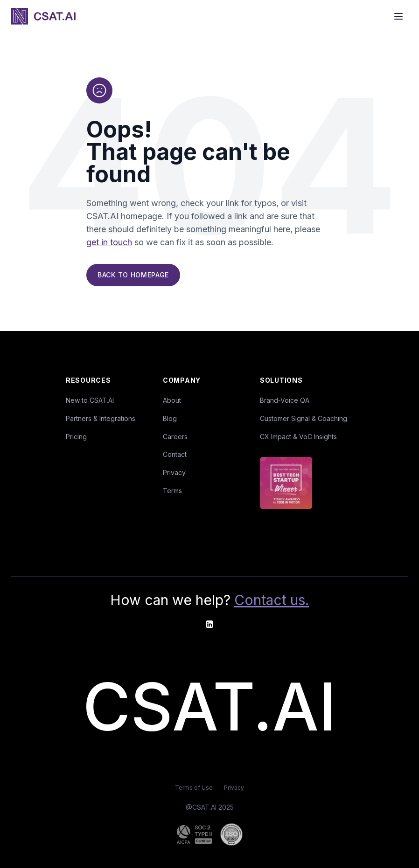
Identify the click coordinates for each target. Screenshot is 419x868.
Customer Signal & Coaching (304, 418)
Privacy (174, 472)
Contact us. (272, 600)
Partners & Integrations (101, 418)
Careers (175, 437)
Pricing (76, 437)
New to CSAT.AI (90, 400)
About (172, 400)
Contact (175, 454)
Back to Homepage (133, 276)
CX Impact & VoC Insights (298, 437)
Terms (172, 491)
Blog (170, 418)
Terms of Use (194, 788)
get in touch (109, 244)
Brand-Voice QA (285, 400)
